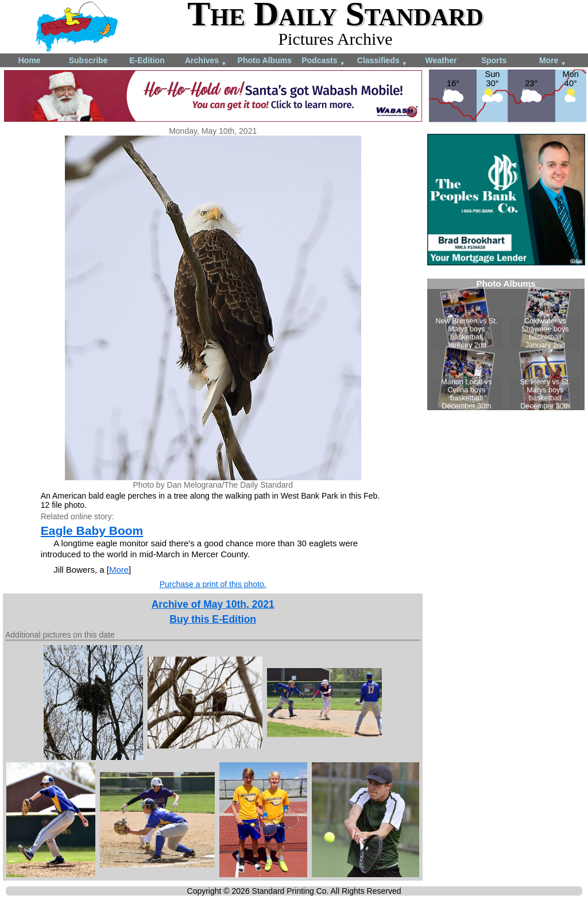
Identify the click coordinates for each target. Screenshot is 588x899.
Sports (494, 60)
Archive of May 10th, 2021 (213, 604)
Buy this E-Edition (213, 619)
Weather (441, 60)
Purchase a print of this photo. (213, 584)
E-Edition (147, 60)
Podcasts (323, 61)
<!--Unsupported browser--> (506, 344)
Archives (206, 61)
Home (30, 60)
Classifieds (382, 61)
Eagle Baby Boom (92, 530)
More (553, 61)
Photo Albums (265, 60)
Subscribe (88, 60)
